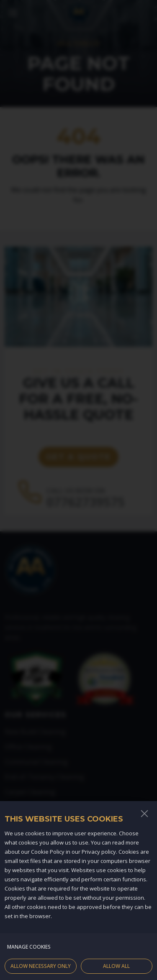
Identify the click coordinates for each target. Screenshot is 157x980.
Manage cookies (29, 954)
